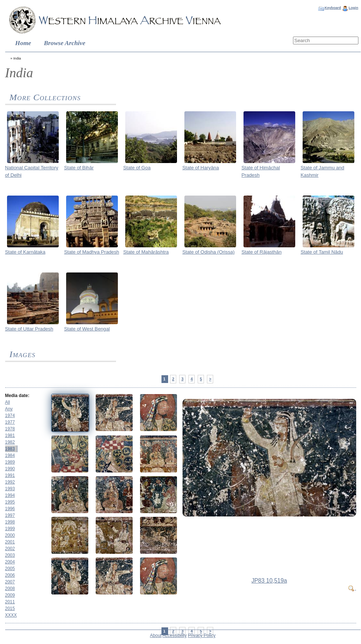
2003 (10, 555)
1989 (10, 462)
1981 (10, 435)
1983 (10, 449)
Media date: (17, 396)
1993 (10, 489)
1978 (10, 429)
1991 (10, 475)
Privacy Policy (202, 635)
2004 (10, 562)
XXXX (11, 615)
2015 (10, 609)
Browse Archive (65, 43)
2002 (10, 549)
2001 (10, 542)
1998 (10, 522)
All (8, 402)
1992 (10, 482)
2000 (10, 535)
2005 (10, 569)
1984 (10, 455)
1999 (10, 529)
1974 (10, 416)
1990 (10, 469)
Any (9, 409)
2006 (10, 575)
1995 (10, 502)
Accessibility (175, 635)
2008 (10, 589)
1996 (10, 509)
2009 (10, 595)
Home (23, 43)
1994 (10, 495)
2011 (10, 602)
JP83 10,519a (269, 581)
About (156, 635)
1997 (10, 515)
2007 (10, 582)
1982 (10, 442)
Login (353, 8)
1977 (10, 422)
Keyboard (333, 8)
